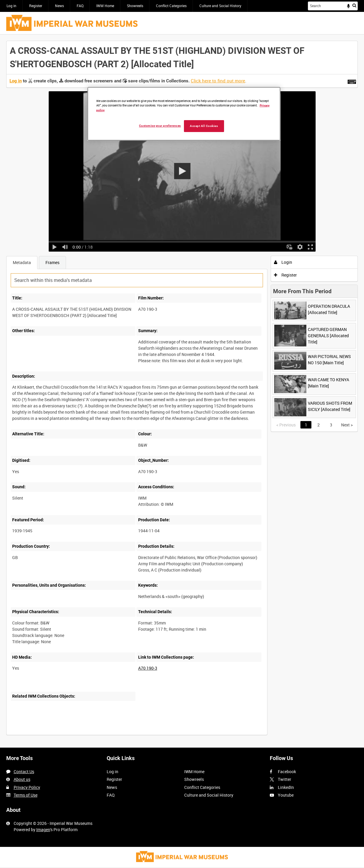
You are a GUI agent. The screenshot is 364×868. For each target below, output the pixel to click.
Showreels (135, 6)
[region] (184, 114)
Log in (11, 6)
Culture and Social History (220, 6)
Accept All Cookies (204, 126)
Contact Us (24, 772)
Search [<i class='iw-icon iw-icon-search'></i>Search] (354, 5)
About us (22, 779)
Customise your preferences (160, 126)
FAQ (80, 6)
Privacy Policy (27, 787)
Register (36, 6)
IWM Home (105, 6)
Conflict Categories (171, 6)
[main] (182, 391)
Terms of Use (26, 795)
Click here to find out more (218, 81)
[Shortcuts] (352, 81)
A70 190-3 (148, 668)
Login (283, 262)
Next (347, 425)
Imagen (43, 829)
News (59, 6)
